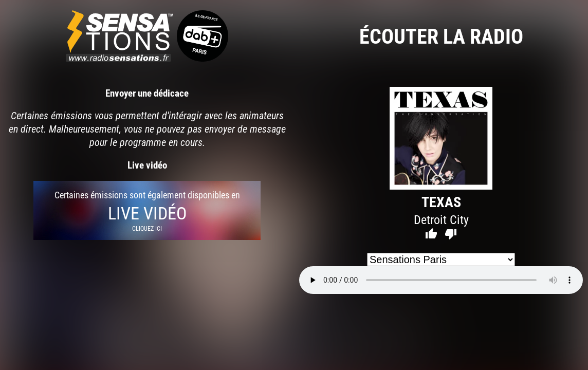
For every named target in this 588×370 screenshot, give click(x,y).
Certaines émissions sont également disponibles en (147, 210)
